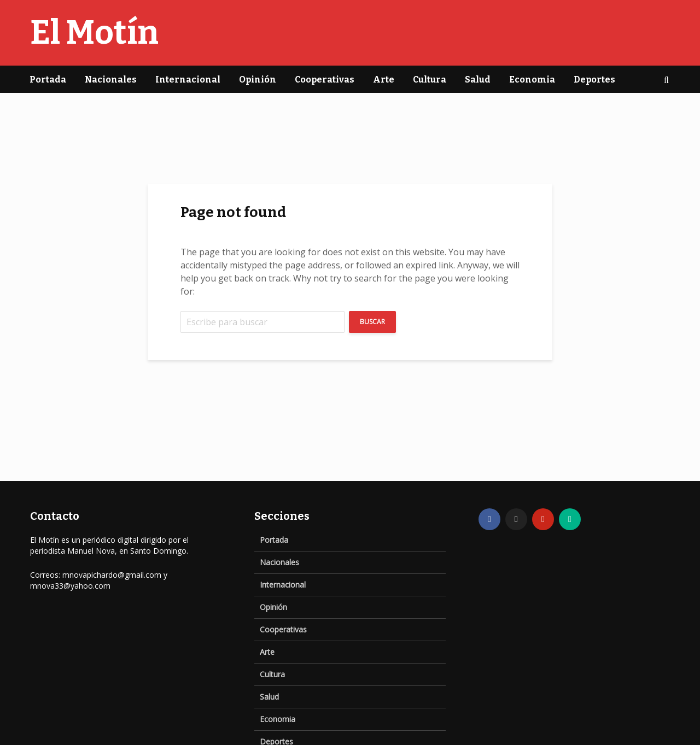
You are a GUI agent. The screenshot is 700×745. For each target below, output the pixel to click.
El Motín (94, 33)
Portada (48, 80)
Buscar (372, 322)
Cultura (430, 80)
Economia (532, 80)
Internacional (188, 80)
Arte (384, 80)
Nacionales (111, 80)
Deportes (594, 80)
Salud (478, 80)
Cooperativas (325, 80)
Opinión (258, 80)
